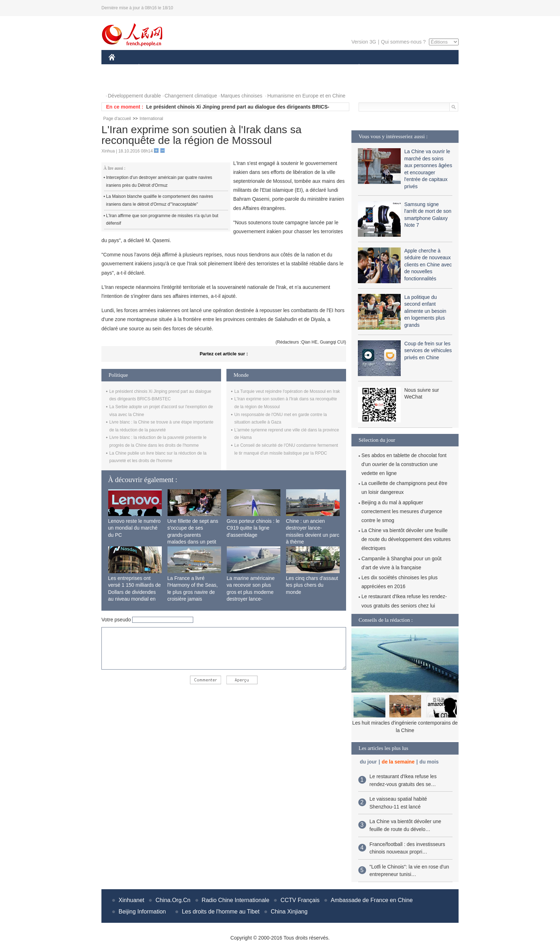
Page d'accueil (117, 119)
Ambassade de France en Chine (372, 900)
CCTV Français (300, 900)
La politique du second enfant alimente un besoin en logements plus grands (425, 311)
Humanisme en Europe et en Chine (306, 96)
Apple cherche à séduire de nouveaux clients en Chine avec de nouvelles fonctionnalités (428, 265)
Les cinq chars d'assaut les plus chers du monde (312, 585)
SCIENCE (246, 67)
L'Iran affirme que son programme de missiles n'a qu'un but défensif (162, 220)
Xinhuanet (131, 900)
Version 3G (364, 42)
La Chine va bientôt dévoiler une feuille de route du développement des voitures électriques (406, 539)
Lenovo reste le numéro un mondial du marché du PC (134, 528)
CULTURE (278, 67)
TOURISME (414, 67)
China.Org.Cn (173, 900)
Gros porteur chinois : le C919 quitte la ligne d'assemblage (253, 528)
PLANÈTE (355, 67)
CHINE (121, 67)
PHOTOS (123, 82)
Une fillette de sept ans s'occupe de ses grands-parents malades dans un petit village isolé (193, 535)
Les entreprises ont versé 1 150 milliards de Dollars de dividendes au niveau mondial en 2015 (135, 592)
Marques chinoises (242, 96)
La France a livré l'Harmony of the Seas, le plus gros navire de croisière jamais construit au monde (193, 592)
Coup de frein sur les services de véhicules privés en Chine (428, 351)
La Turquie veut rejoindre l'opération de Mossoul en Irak (287, 391)
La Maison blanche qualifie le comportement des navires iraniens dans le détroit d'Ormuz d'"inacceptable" (160, 200)
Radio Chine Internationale (236, 900)
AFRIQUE (214, 67)
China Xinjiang (289, 912)
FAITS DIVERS (317, 67)
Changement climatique (191, 96)
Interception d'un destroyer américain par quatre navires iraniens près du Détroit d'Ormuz (159, 181)
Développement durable (134, 96)
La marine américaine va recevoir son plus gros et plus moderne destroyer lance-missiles (251, 592)
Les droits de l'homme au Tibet (221, 912)
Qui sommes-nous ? (403, 42)
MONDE (184, 67)
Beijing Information (142, 912)
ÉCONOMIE (152, 67)
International (151, 119)
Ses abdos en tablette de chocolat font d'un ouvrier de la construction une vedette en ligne (404, 464)
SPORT (384, 67)
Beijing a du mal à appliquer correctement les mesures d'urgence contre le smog (402, 511)
